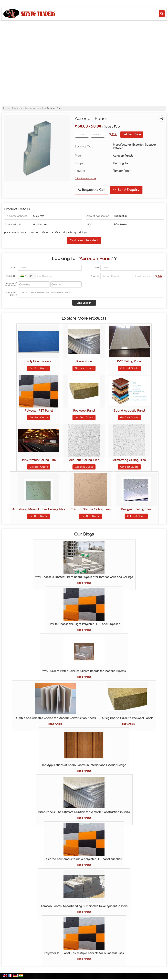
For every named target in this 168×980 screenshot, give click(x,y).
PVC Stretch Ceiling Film (39, 460)
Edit (113, 135)
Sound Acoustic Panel (129, 411)
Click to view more (85, 179)
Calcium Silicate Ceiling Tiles (91, 509)
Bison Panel (84, 361)
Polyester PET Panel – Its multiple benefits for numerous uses (84, 953)
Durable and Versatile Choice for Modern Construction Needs (55, 718)
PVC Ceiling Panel (129, 361)
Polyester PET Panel (39, 411)
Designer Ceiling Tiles (136, 509)
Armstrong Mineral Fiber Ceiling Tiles (39, 509)
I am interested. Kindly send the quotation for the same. (91, 294)
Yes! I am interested (84, 240)
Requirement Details (11, 294)
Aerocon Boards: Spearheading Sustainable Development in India (84, 906)
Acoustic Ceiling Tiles (84, 460)
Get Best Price (132, 134)
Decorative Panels (34, 108)
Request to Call (92, 190)
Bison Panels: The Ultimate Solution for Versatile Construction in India (84, 812)
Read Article (84, 583)
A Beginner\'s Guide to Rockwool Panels (127, 718)
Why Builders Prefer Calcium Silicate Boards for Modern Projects (84, 671)
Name (14, 268)
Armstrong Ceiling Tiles (129, 460)
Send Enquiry (126, 190)
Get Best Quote (39, 368)
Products (17, 108)
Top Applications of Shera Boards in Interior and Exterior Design (84, 765)
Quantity (95, 276)
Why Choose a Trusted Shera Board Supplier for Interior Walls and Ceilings (84, 577)
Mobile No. (11, 276)
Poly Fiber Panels (39, 361)
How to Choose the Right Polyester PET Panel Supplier (84, 624)
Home (6, 108)
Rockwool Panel (84, 411)
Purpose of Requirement (11, 285)
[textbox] (98, 135)
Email (96, 268)
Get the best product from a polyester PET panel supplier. (84, 859)
